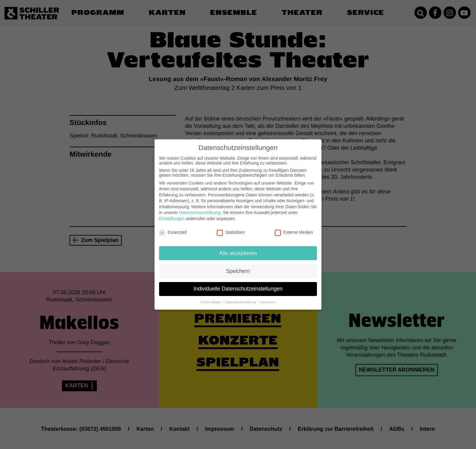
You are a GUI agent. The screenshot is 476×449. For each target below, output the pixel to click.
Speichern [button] (238, 267)
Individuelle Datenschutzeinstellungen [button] (238, 285)
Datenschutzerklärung (200, 209)
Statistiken (231, 228)
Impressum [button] (268, 298)
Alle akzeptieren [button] (238, 249)
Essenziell (173, 228)
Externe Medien (294, 228)
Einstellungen (172, 214)
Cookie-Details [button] (211, 298)
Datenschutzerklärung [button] (241, 298)
